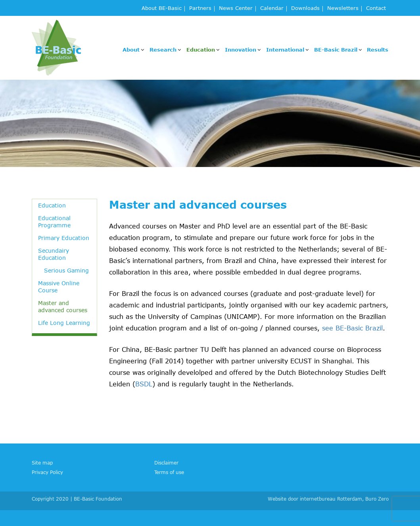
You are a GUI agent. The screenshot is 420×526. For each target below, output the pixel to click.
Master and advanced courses (63, 306)
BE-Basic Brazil (336, 50)
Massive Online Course (59, 287)
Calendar (272, 9)
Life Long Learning (64, 323)
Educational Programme (54, 222)
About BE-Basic (162, 9)
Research (163, 50)
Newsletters (343, 9)
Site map (42, 463)
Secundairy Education (54, 254)
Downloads (305, 9)
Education (201, 50)
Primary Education (64, 238)
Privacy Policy (47, 472)
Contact (376, 9)
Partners (200, 9)
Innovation (241, 50)
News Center (236, 9)
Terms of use (169, 472)
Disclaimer (166, 463)
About (131, 50)
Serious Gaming (66, 270)
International (285, 50)
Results (378, 50)
